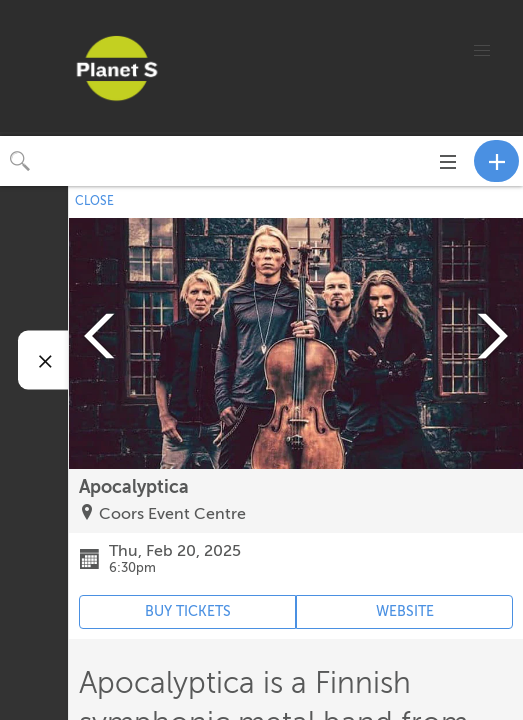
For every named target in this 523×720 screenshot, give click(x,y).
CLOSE (94, 201)
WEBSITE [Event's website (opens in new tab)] (405, 611)
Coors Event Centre (172, 514)
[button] (482, 51)
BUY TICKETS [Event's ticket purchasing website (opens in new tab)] (188, 611)
